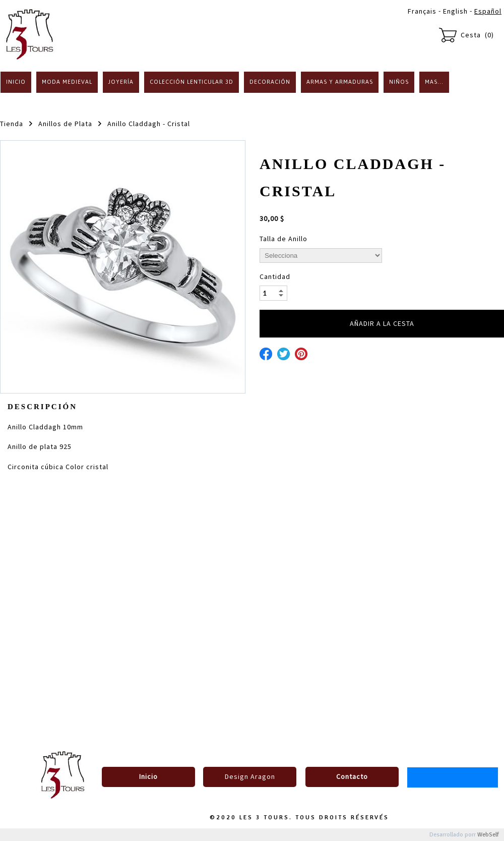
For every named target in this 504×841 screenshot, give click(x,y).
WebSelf (488, 835)
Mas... (434, 82)
